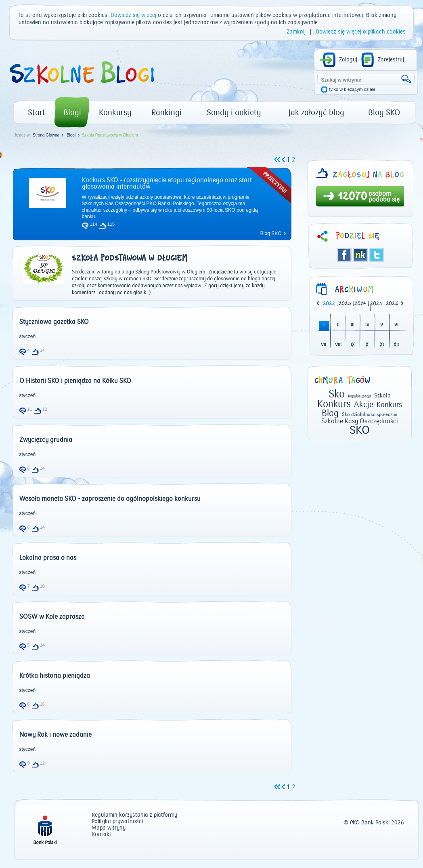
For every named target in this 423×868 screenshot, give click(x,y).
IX (353, 345)
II (338, 325)
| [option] (331, 304)
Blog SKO (384, 112)
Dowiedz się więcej (133, 15)
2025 (377, 304)
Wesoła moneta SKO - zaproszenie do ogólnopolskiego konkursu (110, 499)
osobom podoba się (384, 197)
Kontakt (102, 835)
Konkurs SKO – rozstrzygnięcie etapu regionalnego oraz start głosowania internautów (167, 183)
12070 (353, 197)
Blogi (72, 112)
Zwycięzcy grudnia (46, 440)
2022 (329, 304)
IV (367, 325)
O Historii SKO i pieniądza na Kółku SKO (75, 381)
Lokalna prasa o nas (48, 558)
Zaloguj (348, 60)
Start (37, 112)
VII (324, 345)
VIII (338, 345)
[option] (394, 304)
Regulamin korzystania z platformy (134, 815)
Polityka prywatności (117, 822)
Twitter (377, 255)
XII (396, 345)
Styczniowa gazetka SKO (54, 322)
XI (382, 345)
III (353, 325)
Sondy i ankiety (234, 112)
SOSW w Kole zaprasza (52, 617)
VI (396, 325)
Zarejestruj (391, 60)
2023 (345, 304)
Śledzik (360, 255)
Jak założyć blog (316, 112)
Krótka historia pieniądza (55, 676)
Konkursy (115, 112)
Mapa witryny (109, 828)
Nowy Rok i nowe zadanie (55, 735)
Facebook (344, 255)
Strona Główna (46, 135)
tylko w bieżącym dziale (353, 89)
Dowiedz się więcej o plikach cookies (361, 32)
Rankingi (166, 112)
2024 (360, 304)
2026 (392, 304)
